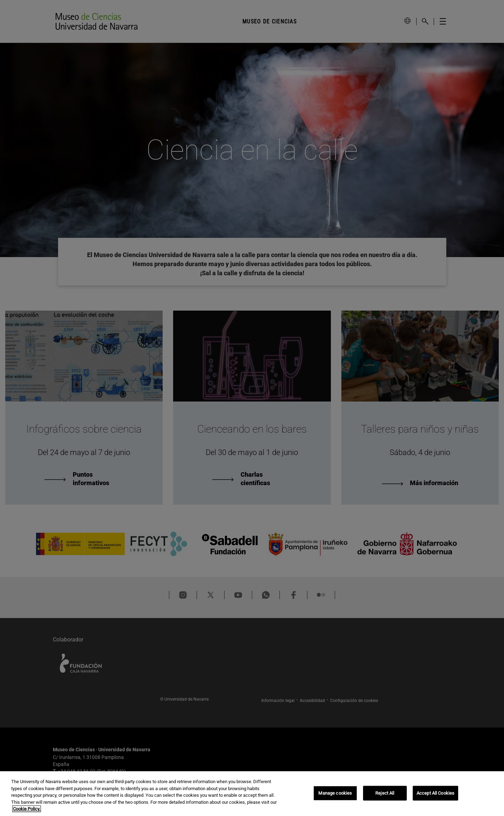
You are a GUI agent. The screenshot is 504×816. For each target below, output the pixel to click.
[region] (252, 794)
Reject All (385, 793)
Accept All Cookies (435, 793)
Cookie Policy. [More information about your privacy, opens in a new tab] (27, 809)
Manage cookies (335, 793)
